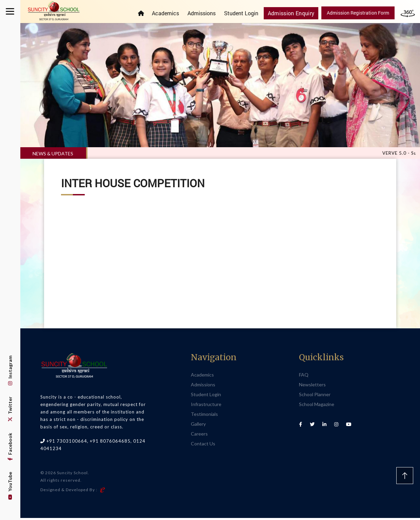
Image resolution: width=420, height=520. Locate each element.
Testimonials (204, 416)
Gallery (198, 426)
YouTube (10, 486)
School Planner (315, 396)
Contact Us (203, 445)
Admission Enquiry (294, 13)
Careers (199, 435)
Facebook (10, 447)
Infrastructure (206, 406)
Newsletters (312, 386)
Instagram (10, 370)
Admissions (206, 13)
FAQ (304, 376)
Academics (170, 13)
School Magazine (317, 406)
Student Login (246, 13)
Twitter (10, 409)
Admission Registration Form (358, 13)
